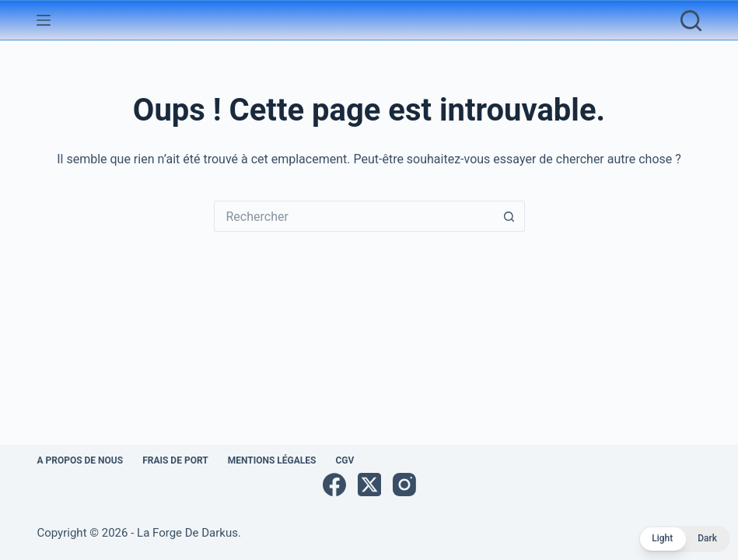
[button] (684, 539)
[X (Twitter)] (369, 485)
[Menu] (44, 20)
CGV (345, 460)
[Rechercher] (691, 21)
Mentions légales (272, 460)
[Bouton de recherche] (509, 216)
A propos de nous (80, 460)
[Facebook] (334, 485)
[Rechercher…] (354, 216)
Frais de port (175, 460)
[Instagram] (404, 485)
